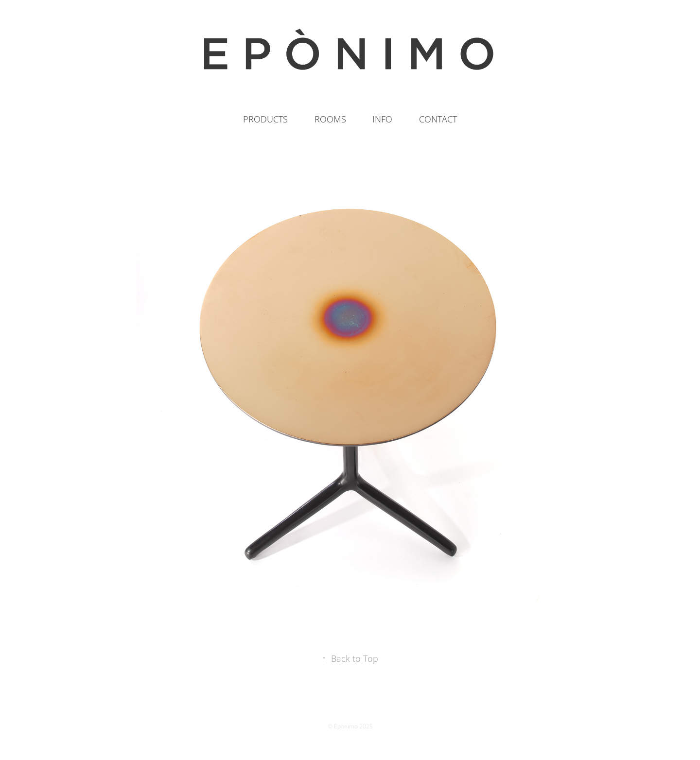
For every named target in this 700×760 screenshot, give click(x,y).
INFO (382, 119)
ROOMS (330, 119)
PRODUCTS (265, 119)
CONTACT (438, 119)
